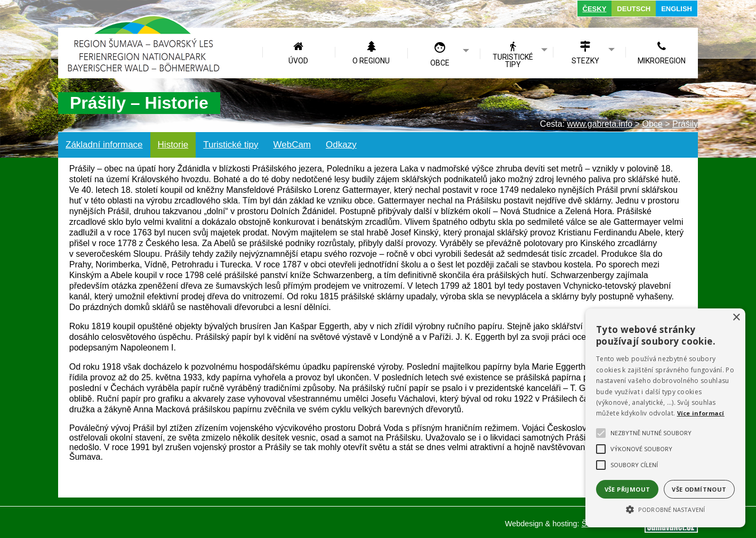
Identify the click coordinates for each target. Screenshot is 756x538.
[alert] (665, 418)
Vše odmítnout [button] (699, 489)
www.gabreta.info (600, 124)
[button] (665, 509)
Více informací (701, 413)
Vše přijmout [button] (628, 489)
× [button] (736, 318)
